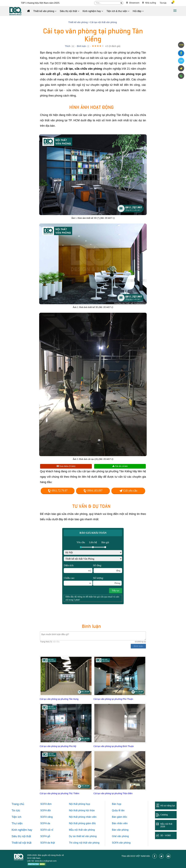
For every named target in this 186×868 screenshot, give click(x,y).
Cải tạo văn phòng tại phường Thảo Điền (113, 793)
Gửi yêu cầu (128, 491)
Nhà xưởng (149, 3)
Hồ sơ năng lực (168, 806)
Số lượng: (107, 581)
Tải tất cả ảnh (120, 466)
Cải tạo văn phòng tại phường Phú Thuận (113, 699)
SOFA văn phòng (121, 843)
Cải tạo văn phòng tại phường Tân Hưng (59, 699)
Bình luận (81, 46)
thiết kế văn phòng (87, 836)
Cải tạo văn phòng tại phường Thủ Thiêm (59, 793)
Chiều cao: (78, 581)
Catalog (164, 815)
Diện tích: (78, 569)
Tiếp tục (116, 591)
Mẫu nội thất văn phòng (82, 830)
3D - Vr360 (165, 835)
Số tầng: (108, 569)
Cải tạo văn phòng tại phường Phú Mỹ (58, 746)
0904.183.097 (93, 491)
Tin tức (163, 3)
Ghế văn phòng (120, 836)
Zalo (181, 61)
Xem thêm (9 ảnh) (66, 466)
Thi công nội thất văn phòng (84, 843)
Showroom (133, 3)
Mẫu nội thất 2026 (166, 825)
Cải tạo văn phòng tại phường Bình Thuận (114, 746)
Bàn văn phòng (120, 830)
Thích (68, 46)
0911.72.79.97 (58, 491)
